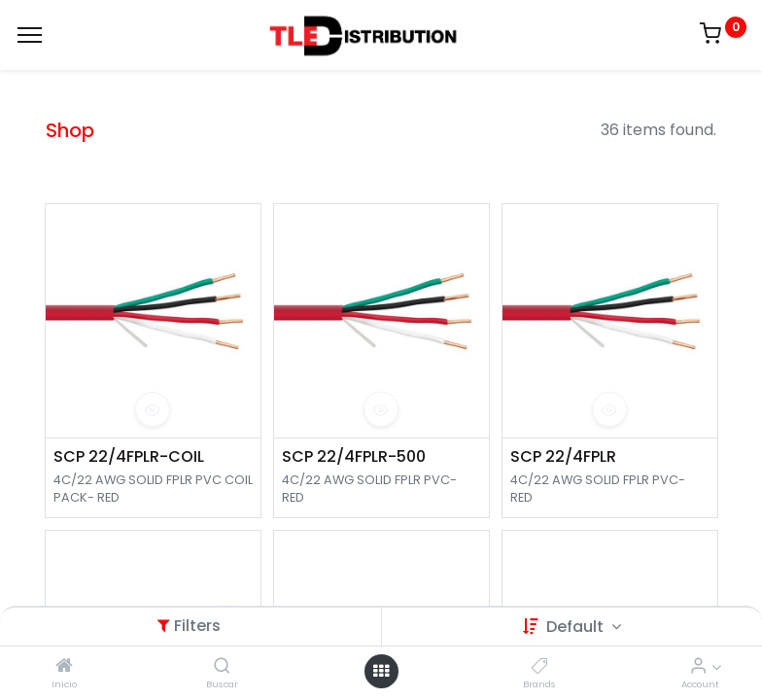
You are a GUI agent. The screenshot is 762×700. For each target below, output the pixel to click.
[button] (153, 409)
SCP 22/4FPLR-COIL (129, 457)
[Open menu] (381, 671)
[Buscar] (222, 666)
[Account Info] (698, 666)
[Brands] (540, 666)
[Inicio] (64, 666)
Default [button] (577, 627)
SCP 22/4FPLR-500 (354, 457)
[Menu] (30, 35)
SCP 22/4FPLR (563, 457)
